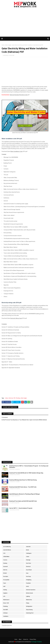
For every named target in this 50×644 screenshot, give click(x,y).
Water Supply (8, 45)
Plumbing (18, 398)
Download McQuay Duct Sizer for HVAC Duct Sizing (23, 480)
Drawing (5, 563)
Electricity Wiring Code (16, 318)
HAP (4, 586)
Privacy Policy (33, 639)
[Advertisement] (26, 23)
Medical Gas (29, 600)
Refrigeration (29, 606)
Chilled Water (6, 557)
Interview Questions (31, 590)
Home (3, 45)
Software (5, 613)
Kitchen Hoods (30, 593)
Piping (28, 603)
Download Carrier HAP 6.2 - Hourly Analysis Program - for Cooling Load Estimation (29, 467)
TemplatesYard (20, 642)
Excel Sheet (29, 570)
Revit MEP (6, 610)
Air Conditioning (7, 547)
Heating (5, 590)
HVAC (28, 586)
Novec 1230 (6, 603)
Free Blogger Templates (36, 642)
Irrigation (5, 593)
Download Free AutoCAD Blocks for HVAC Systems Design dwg (26, 473)
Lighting (28, 596)
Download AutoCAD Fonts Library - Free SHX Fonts (23, 487)
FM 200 (5, 573)
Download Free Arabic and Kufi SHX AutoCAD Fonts (23, 501)
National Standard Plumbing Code (19, 95)
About (20, 639)
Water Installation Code (16, 151)
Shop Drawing (29, 610)
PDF (14, 398)
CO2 (4, 553)
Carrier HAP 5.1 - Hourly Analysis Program (21, 508)
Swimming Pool (30, 613)
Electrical (11, 398)
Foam (5, 583)
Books (28, 550)
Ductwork (5, 567)
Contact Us (26, 639)
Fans (27, 573)
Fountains (28, 583)
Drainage (28, 560)
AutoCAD (28, 547)
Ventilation (6, 616)
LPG (4, 596)
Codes (6, 398)
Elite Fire (5, 570)
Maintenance (6, 600)
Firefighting (29, 580)
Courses (5, 560)
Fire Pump (28, 576)
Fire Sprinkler (6, 580)
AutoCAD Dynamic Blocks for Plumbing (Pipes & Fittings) (25, 494)
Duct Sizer (29, 563)
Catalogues (29, 553)
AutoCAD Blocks (7, 550)
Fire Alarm (6, 576)
